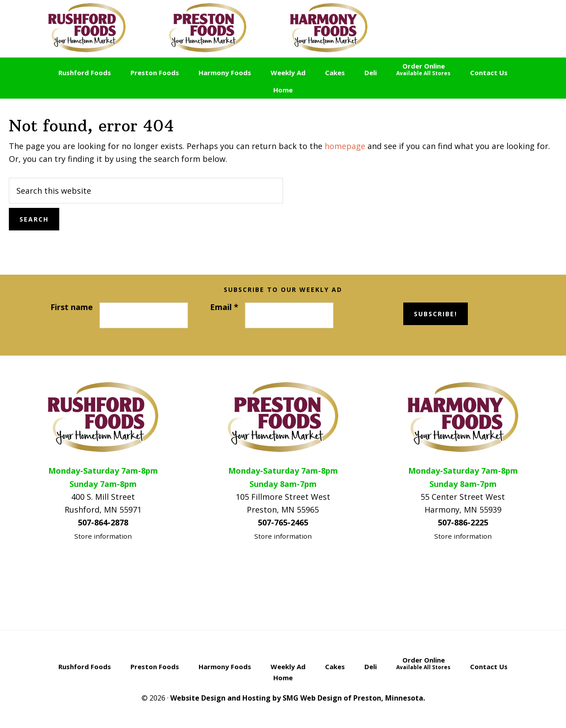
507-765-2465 (283, 522)
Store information (103, 536)
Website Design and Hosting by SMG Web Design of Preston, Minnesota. (298, 698)
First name (72, 307)
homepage (345, 146)
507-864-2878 (103, 522)
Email (224, 307)
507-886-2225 (463, 522)
